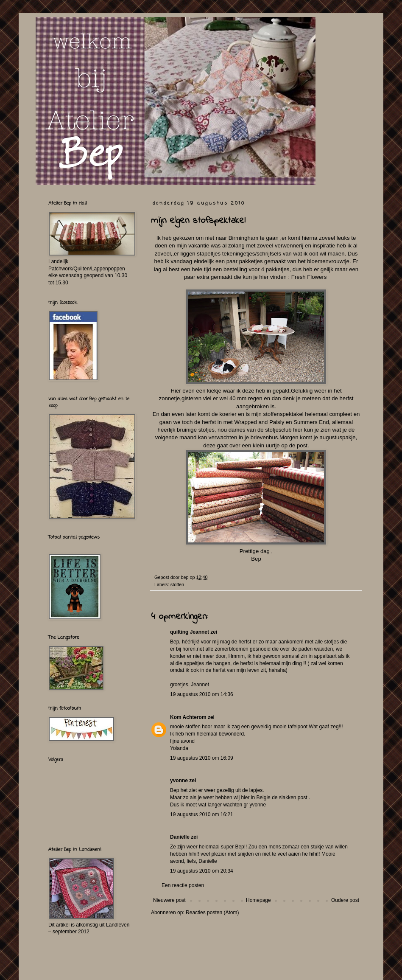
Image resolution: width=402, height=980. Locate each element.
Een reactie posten (183, 885)
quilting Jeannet (190, 632)
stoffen (177, 584)
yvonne (179, 781)
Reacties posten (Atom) (212, 913)
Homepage (258, 900)
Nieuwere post (169, 900)
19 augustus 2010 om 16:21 (202, 814)
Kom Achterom (188, 717)
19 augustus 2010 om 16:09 (202, 758)
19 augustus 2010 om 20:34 (202, 871)
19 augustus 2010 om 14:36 (202, 694)
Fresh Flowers (310, 277)
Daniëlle (180, 837)
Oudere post (345, 900)
